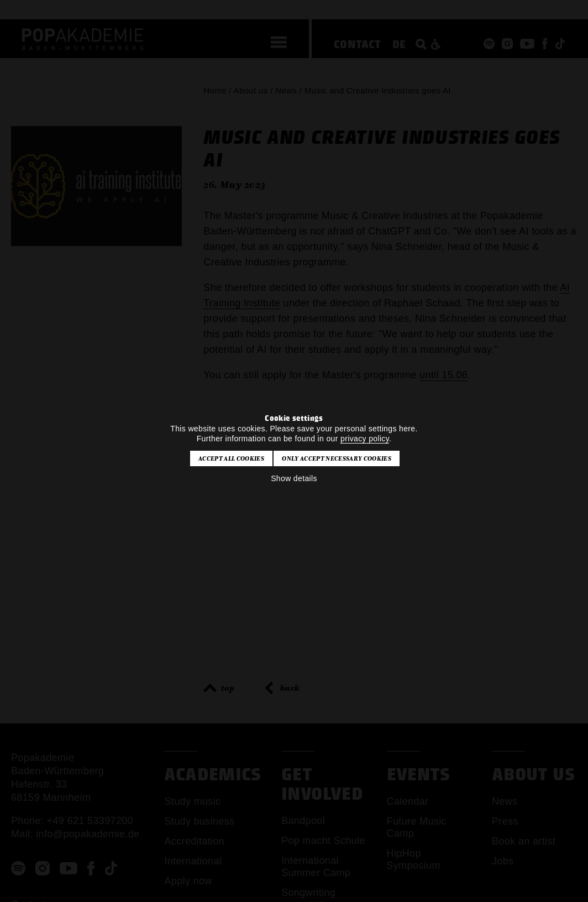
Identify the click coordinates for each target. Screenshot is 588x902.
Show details (294, 478)
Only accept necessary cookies (336, 458)
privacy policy (365, 439)
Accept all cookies (231, 458)
